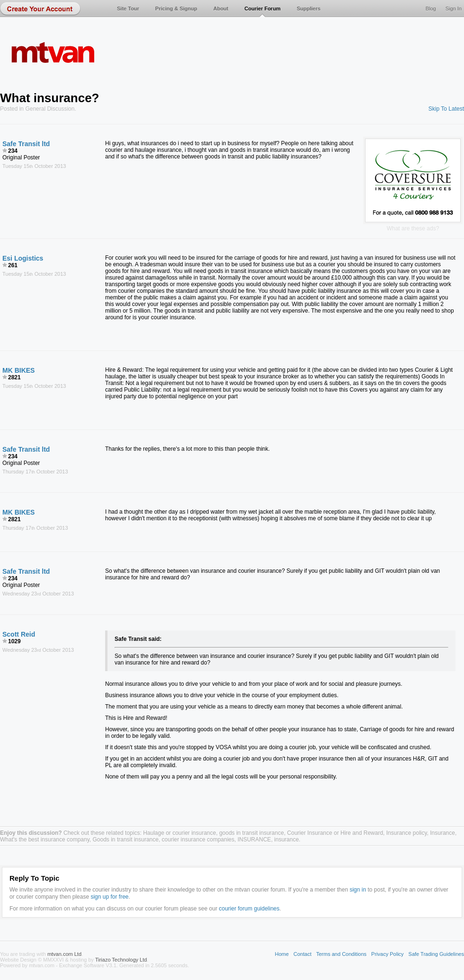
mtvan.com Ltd (64, 954)
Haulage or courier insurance (179, 833)
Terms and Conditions (341, 954)
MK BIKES (18, 370)
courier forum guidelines (249, 909)
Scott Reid (19, 634)
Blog (431, 9)
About (221, 9)
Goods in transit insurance (126, 840)
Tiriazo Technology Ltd (121, 960)
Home (281, 954)
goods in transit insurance (252, 833)
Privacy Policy (387, 954)
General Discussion (50, 109)
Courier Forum (262, 9)
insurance (286, 840)
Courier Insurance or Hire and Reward (335, 833)
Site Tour (128, 9)
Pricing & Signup (176, 9)
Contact (303, 954)
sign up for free (109, 897)
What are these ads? (413, 228)
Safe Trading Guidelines (436, 954)
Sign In (454, 9)
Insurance (442, 833)
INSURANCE (254, 840)
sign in (358, 890)
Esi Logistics (23, 258)
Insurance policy (407, 833)
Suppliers (309, 9)
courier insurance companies (198, 840)
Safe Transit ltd (26, 144)
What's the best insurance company (45, 840)
